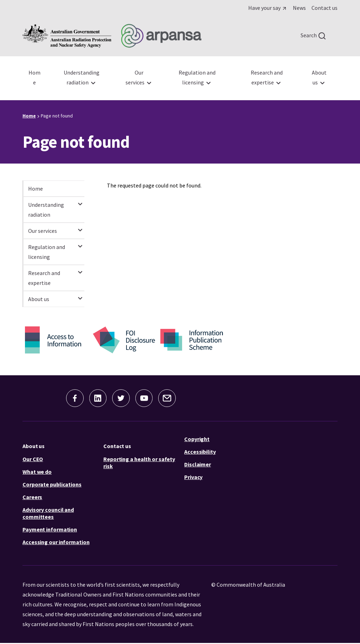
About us (34, 447)
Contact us (117, 447)
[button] (71, 398)
